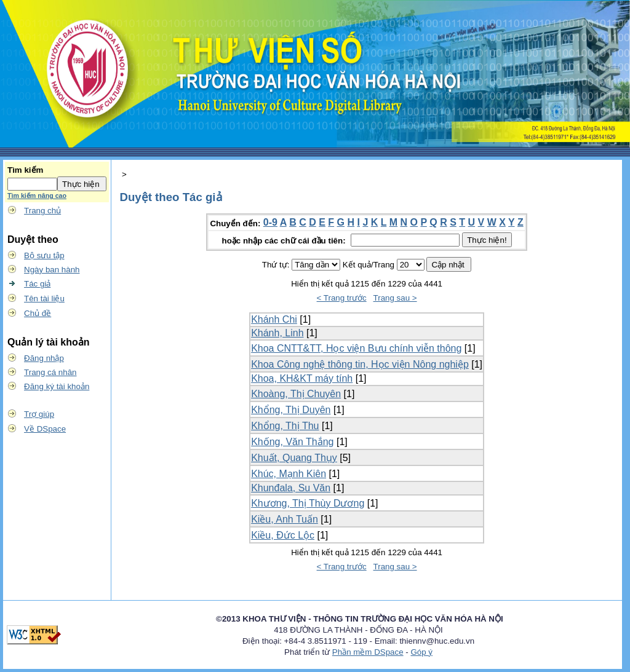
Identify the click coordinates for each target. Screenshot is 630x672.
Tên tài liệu (44, 298)
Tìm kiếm (25, 170)
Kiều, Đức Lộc (283, 535)
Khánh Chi (274, 319)
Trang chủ (42, 211)
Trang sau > (395, 298)
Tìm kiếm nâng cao (37, 196)
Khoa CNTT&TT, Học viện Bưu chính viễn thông (356, 348)
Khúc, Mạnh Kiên (289, 474)
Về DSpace (45, 429)
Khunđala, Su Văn (291, 488)
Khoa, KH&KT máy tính (302, 378)
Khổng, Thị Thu (285, 426)
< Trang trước (342, 298)
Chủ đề (38, 313)
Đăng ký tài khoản (57, 386)
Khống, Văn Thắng (292, 442)
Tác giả (37, 284)
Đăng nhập (44, 358)
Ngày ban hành (52, 270)
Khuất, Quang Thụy (294, 458)
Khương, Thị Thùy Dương (308, 503)
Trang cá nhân (50, 372)
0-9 (270, 222)
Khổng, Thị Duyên (291, 410)
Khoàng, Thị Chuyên (296, 394)
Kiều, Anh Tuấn (285, 519)
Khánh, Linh (277, 333)
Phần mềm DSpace (368, 652)
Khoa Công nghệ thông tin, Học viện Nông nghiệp (360, 364)
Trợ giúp (39, 414)
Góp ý (421, 652)
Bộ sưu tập (44, 255)
